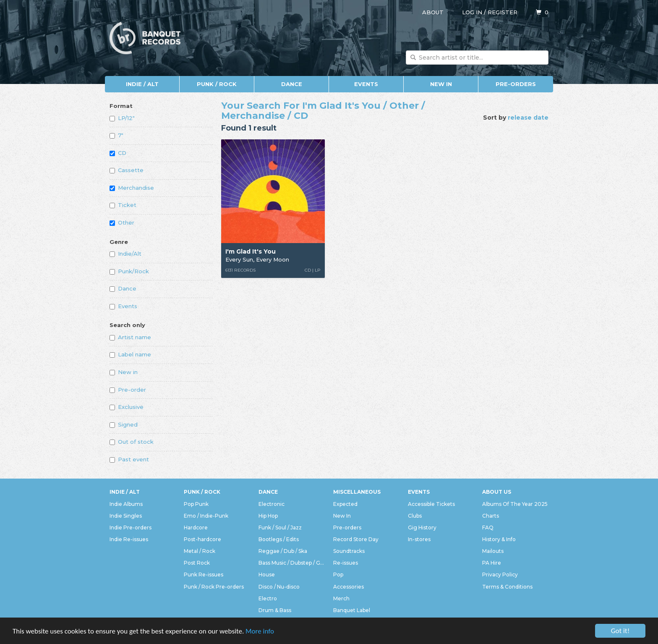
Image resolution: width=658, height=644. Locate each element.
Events (366, 84)
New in (124, 372)
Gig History (422, 528)
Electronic (272, 504)
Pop (338, 575)
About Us (497, 492)
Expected (345, 504)
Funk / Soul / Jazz (280, 528)
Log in (472, 12)
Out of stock (132, 442)
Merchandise (132, 188)
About (433, 12)
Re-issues (346, 563)
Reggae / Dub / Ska (283, 551)
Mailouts (493, 551)
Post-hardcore (202, 539)
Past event (129, 459)
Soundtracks (349, 551)
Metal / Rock (200, 551)
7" (116, 135)
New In (441, 84)
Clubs (415, 516)
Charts (491, 516)
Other (122, 223)
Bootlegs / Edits (279, 539)
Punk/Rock (129, 271)
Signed (124, 424)
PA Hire (492, 563)
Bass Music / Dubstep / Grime (292, 563)
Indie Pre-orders (131, 528)
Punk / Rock (217, 84)
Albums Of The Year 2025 (515, 504)
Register (503, 12)
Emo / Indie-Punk (206, 516)
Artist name (130, 337)
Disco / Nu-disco (279, 587)
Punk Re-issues (204, 575)
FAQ (488, 528)
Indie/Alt (125, 254)
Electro (268, 598)
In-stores (419, 539)
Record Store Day (356, 539)
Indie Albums (126, 504)
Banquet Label (352, 610)
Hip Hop (268, 516)
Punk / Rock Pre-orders (214, 587)
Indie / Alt (142, 84)
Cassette (127, 170)
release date (528, 118)
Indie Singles (126, 516)
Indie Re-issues (129, 539)
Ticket (123, 205)
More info (260, 632)
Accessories (349, 587)
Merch (341, 598)
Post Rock (197, 563)
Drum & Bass (275, 610)
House (267, 575)
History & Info (499, 539)
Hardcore (196, 528)
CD (118, 153)
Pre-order (128, 390)
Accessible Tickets (431, 504)
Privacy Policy (500, 575)
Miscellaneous (357, 492)
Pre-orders (516, 84)
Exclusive (127, 407)
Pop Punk (196, 504)
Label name (130, 354)
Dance (292, 84)
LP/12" (122, 118)
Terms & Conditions (507, 587)
